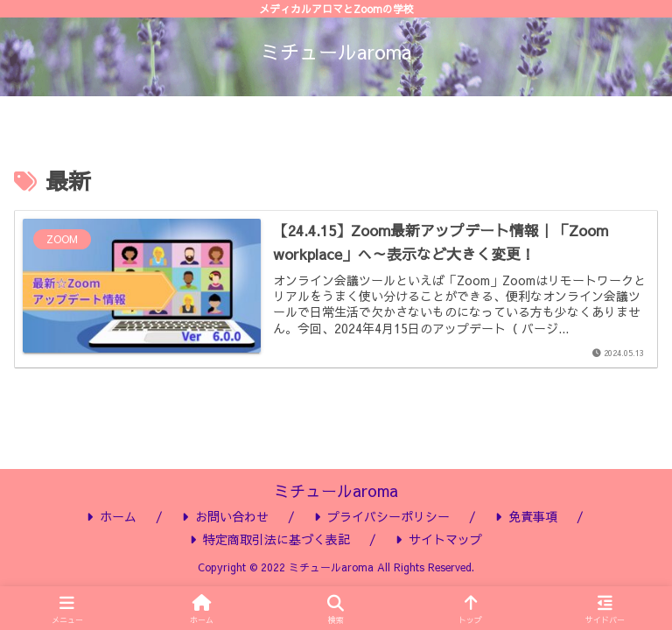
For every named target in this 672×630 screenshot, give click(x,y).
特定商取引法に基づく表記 (270, 539)
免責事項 (526, 516)
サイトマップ (439, 539)
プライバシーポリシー (382, 516)
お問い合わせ (225, 516)
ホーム (112, 516)
